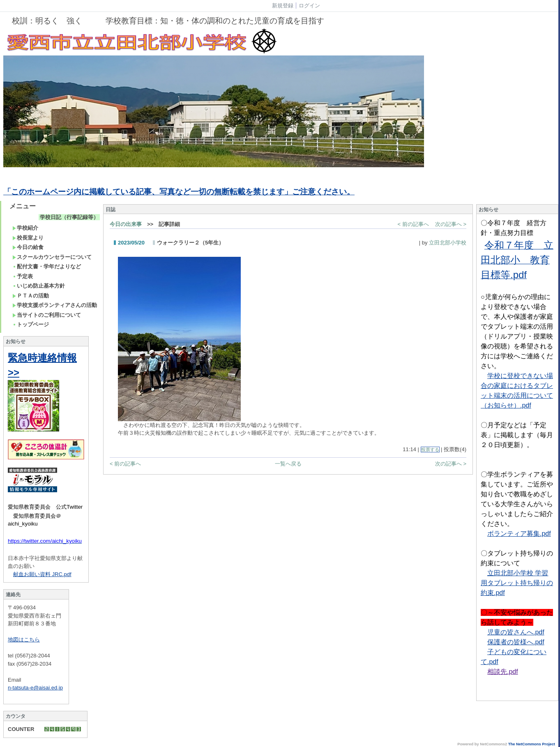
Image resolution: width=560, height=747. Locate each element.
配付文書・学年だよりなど (47, 266)
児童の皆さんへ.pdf (516, 632)
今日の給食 (28, 247)
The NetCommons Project (532, 744)
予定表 (23, 276)
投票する (430, 450)
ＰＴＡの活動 (31, 296)
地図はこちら (24, 640)
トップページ (31, 324)
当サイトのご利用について (47, 315)
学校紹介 (25, 228)
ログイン (309, 6)
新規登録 (283, 6)
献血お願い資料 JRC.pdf (42, 574)
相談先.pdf (503, 672)
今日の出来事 (126, 224)
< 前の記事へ (413, 224)
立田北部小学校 (448, 243)
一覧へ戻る (288, 464)
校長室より (28, 238)
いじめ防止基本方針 (39, 286)
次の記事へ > (451, 224)
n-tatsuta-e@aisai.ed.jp (35, 688)
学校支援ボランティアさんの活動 (55, 305)
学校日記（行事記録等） (69, 217)
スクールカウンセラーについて (52, 257)
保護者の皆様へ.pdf (516, 642)
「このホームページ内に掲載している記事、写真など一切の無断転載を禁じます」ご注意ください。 (179, 192)
